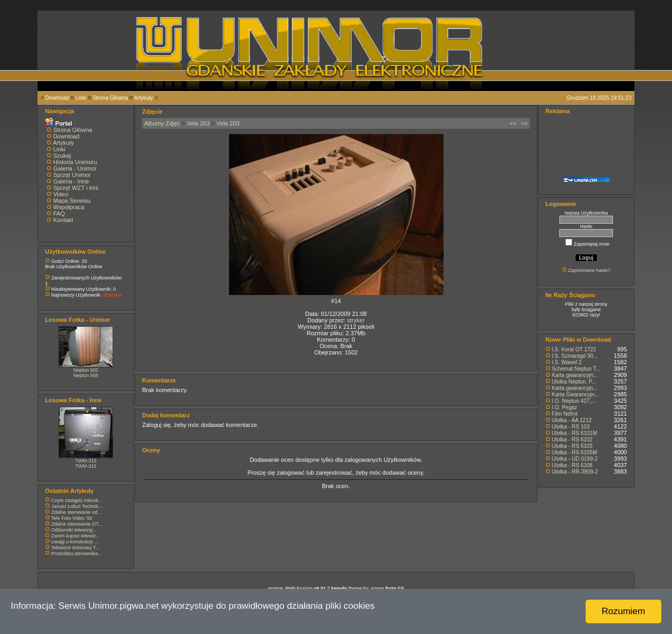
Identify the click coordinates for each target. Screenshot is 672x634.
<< (513, 123)
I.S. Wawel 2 (567, 362)
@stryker (113, 295)
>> (524, 123)
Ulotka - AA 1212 (572, 420)
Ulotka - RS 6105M (574, 452)
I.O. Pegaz (564, 407)
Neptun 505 (86, 370)
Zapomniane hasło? (589, 270)
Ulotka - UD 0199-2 (575, 459)
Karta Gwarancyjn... (575, 395)
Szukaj (62, 156)
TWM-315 (86, 461)
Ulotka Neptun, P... (574, 382)
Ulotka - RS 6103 (572, 446)
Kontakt (63, 220)
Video (61, 194)
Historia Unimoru (75, 162)
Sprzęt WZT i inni (76, 188)
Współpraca (69, 207)
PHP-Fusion (299, 588)
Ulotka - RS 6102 (572, 440)
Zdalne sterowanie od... (77, 512)
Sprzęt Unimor (72, 175)
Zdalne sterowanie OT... (77, 524)
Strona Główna (110, 98)
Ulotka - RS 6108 (572, 465)
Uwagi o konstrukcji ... (75, 542)
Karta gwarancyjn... (575, 375)
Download (57, 98)
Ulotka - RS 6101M (574, 433)
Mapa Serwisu (72, 201)
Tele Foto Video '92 (72, 518)
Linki (81, 98)
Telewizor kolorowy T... (75, 548)
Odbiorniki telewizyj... (74, 530)
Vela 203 (198, 123)
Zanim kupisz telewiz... (76, 536)
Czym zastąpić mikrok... (77, 500)
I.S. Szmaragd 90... (575, 356)
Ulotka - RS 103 (571, 427)
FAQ (59, 213)
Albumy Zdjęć (162, 123)
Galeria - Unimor (75, 168)
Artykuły (144, 98)
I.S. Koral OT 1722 (574, 349)
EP (401, 588)
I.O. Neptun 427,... (574, 401)
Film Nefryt (565, 414)
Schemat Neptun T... (576, 369)
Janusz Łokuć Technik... (77, 506)
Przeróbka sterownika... (77, 554)
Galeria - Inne (71, 181)
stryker (356, 320)
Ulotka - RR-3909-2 (575, 472)
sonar (378, 588)
